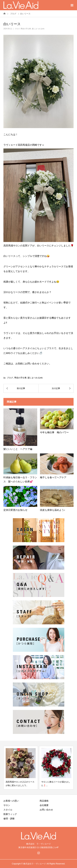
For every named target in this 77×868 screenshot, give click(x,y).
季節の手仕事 (26, 29)
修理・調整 (9, 819)
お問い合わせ (46, 810)
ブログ (17, 29)
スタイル (8, 810)
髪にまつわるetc (38, 29)
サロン (7, 805)
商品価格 (44, 801)
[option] (21, 768)
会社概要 (44, 805)
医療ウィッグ (10, 814)
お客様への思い (11, 801)
